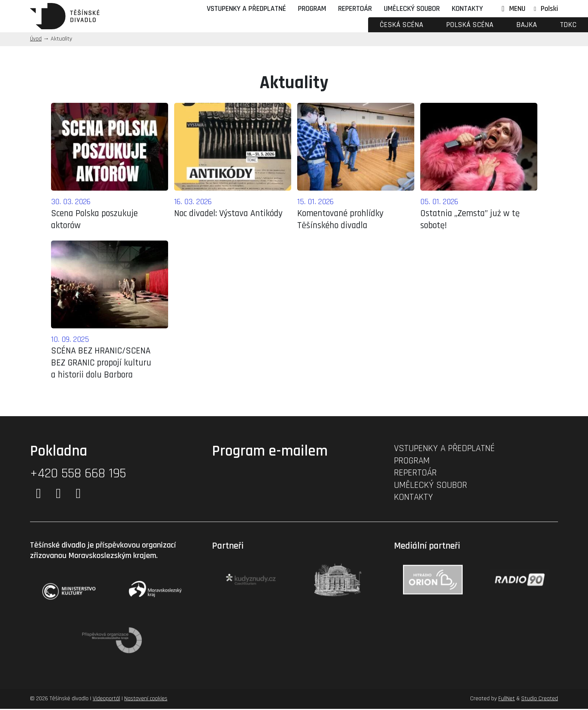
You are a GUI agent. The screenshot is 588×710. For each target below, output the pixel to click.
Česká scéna (402, 25)
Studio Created (540, 700)
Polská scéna (470, 25)
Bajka (527, 25)
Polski (549, 9)
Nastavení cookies (146, 700)
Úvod (36, 39)
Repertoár (355, 9)
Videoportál (106, 700)
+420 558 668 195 (78, 475)
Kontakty (467, 9)
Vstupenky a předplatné (246, 9)
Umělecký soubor (412, 9)
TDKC (568, 25)
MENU (512, 9)
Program (312, 9)
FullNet (507, 700)
